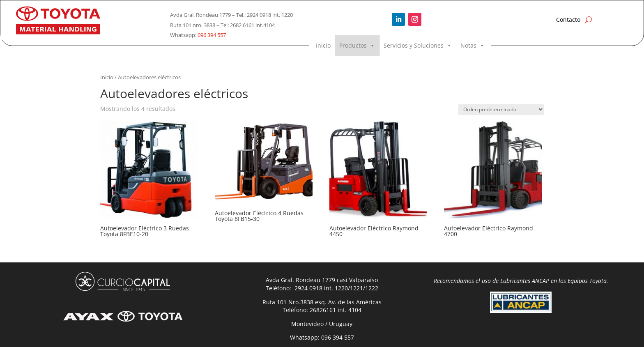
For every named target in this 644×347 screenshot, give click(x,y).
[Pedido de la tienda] (501, 109)
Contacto (568, 20)
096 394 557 (212, 35)
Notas (473, 46)
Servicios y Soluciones (418, 46)
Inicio (323, 45)
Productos (357, 46)
